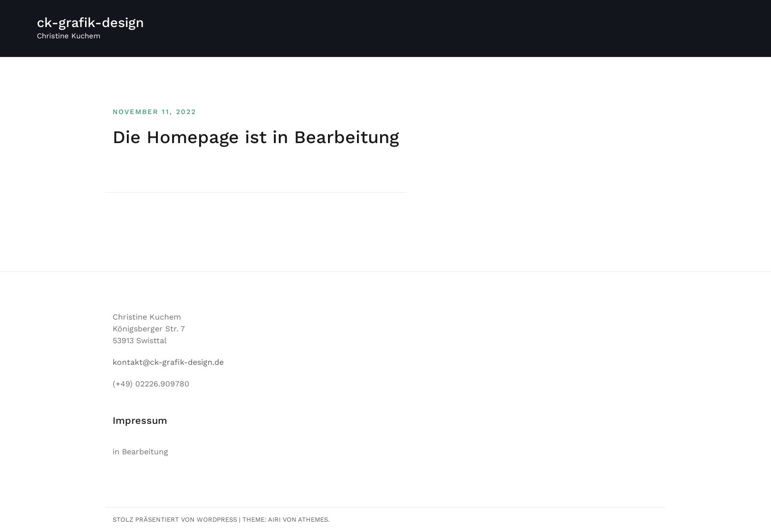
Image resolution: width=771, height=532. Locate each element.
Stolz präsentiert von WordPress (175, 519)
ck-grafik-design (90, 23)
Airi (274, 519)
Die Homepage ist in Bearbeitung (256, 137)
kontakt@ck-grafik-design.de (168, 362)
